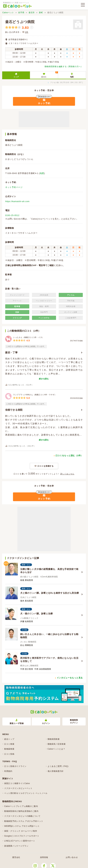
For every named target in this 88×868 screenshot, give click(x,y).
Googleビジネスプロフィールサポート (22, 836)
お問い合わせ (72, 857)
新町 (41, 13)
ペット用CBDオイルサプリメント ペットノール (26, 793)
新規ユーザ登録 (17, 722)
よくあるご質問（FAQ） (59, 766)
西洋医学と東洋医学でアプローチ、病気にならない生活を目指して (49, 660)
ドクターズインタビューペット (18, 788)
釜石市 (32, 13)
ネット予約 (44, 103)
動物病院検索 (54, 739)
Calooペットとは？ (56, 749)
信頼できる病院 (14, 410)
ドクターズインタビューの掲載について (22, 816)
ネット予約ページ (14, 187)
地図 (72, 77)
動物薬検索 (9, 749)
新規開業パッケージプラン (16, 846)
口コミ (50, 75)
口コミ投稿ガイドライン (15, 766)
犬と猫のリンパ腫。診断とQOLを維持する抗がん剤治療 (50, 593)
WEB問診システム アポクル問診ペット (22, 826)
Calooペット (8, 13)
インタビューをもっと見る (70, 678)
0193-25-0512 (12, 215)
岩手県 (21, 13)
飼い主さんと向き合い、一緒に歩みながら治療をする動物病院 (49, 636)
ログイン (46, 722)
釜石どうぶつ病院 (20, 22)
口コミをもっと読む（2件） (69, 456)
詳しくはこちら (67, 474)
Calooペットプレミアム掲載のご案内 (21, 806)
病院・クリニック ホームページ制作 (21, 831)
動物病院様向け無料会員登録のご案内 (21, 811)
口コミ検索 (9, 744)
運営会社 (16, 857)
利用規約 (8, 771)
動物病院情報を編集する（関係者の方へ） (64, 67)
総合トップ (9, 739)
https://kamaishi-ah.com (17, 201)
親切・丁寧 (11, 352)
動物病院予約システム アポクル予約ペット (24, 821)
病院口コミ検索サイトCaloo (17, 783)
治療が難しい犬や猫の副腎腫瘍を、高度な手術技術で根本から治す (49, 571)
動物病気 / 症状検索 (57, 744)
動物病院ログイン (74, 721)
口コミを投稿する (46, 466)
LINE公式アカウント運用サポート (20, 841)
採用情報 (44, 857)
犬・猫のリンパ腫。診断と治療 (37, 614)
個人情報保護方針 (56, 771)
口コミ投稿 (9, 754)
